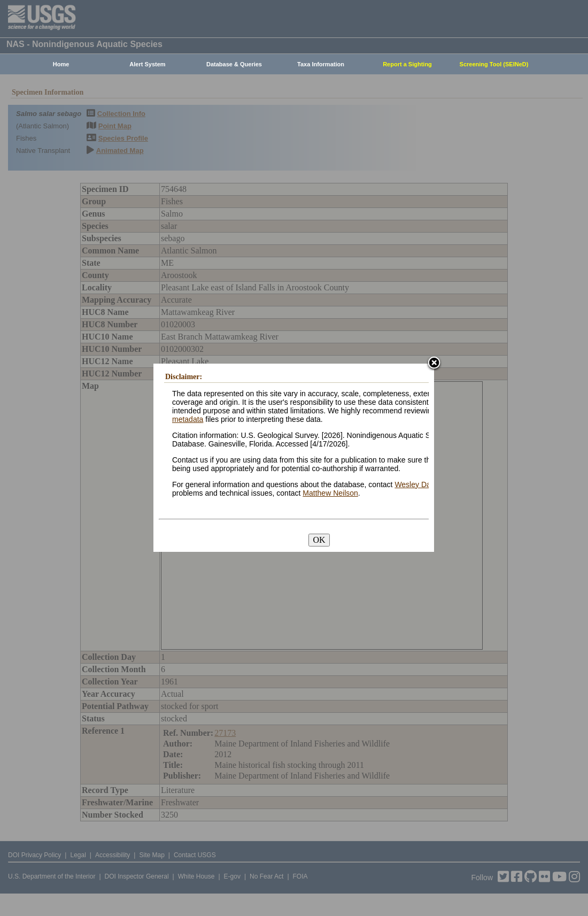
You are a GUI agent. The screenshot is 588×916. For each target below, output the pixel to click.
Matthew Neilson (330, 493)
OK (319, 540)
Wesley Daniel (418, 484)
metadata (188, 419)
